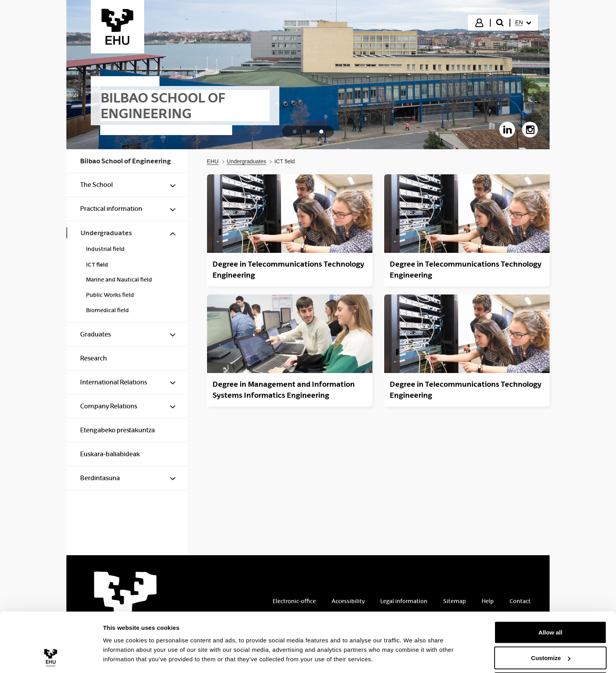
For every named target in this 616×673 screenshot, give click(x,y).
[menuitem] (523, 23)
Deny (551, 652)
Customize (551, 626)
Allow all (551, 601)
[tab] (295, 132)
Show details (121, 649)
